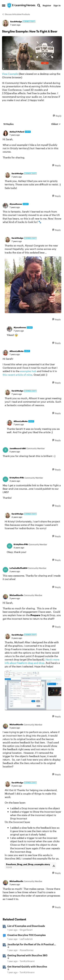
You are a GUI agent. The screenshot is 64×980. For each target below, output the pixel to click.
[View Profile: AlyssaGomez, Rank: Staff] (5, 206)
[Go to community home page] (22, 5)
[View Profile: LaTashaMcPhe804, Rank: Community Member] (5, 570)
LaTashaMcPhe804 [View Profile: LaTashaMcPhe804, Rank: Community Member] (18, 568)
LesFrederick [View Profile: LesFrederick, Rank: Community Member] (26, 939)
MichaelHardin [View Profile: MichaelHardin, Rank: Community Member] (16, 595)
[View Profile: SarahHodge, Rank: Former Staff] (5, 23)
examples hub (28, 371)
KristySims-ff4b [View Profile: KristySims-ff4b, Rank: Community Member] (17, 478)
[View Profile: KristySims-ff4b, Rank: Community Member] (5, 479)
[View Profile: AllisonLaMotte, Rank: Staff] (5, 353)
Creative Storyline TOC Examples (26, 935)
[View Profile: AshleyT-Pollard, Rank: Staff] (5, 133)
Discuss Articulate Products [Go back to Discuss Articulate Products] (16, 14)
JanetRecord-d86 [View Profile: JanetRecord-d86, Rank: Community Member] (18, 448)
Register (47, 5)
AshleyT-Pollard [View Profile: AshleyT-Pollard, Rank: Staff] (17, 132)
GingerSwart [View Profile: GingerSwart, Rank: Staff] (26, 930)
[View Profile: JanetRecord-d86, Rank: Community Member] (5, 450)
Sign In (57, 5)
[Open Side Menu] (4, 5)
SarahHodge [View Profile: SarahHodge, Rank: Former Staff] (16, 21)
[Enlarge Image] (32, 53)
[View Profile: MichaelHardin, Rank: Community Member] (5, 597)
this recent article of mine (17, 375)
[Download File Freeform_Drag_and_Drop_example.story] (54, 866)
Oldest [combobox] (56, 124)
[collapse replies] (32, 130)
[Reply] (57, 116)
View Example (10, 74)
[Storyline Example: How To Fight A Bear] (15, 135)
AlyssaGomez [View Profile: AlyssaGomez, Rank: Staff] (16, 204)
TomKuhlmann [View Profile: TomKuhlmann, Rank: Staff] (27, 961)
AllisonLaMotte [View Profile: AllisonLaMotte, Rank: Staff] (17, 351)
